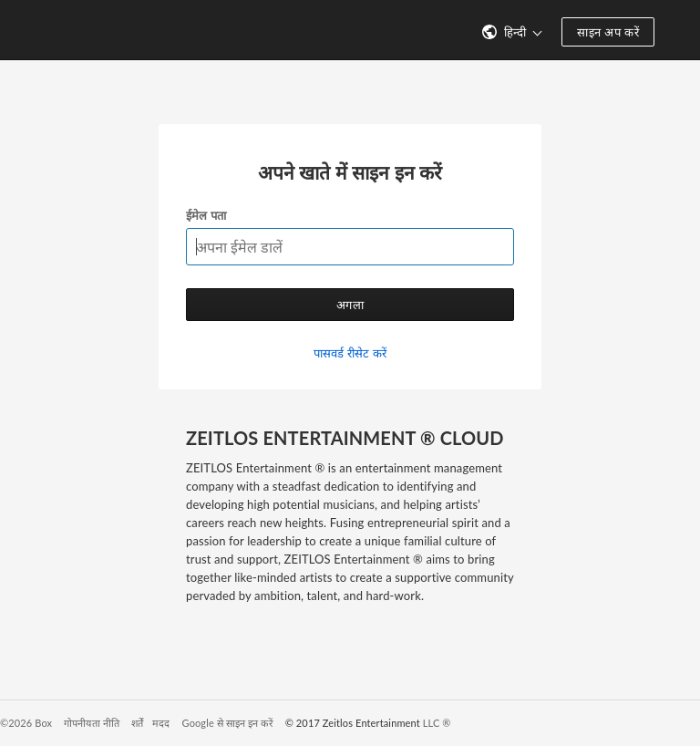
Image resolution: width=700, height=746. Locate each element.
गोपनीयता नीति (92, 723)
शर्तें (137, 723)
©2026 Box (26, 723)
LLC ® (437, 723)
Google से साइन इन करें (228, 723)
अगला (350, 305)
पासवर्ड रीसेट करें (350, 353)
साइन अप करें (608, 32)
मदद (161, 723)
